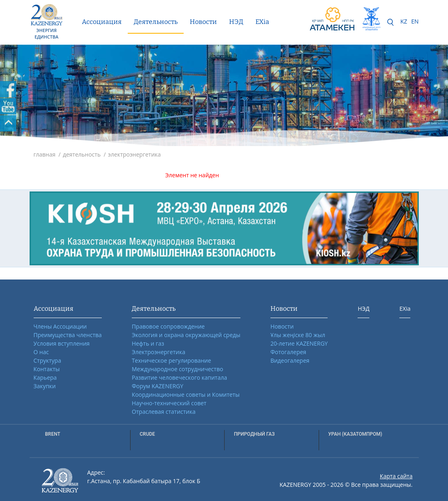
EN (415, 21)
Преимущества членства (68, 335)
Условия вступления (62, 343)
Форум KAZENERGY (158, 386)
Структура (47, 360)
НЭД (236, 22)
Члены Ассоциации (60, 326)
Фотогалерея (288, 352)
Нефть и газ (148, 343)
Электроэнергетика (159, 352)
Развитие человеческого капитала (179, 377)
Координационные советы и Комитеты (186, 395)
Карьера (45, 377)
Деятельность (156, 22)
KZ (404, 21)
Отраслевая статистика (164, 412)
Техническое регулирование (171, 360)
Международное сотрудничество (177, 369)
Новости (203, 22)
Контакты (47, 369)
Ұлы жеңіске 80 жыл (298, 335)
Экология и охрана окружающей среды (186, 335)
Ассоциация (102, 22)
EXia (262, 22)
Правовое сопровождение (168, 326)
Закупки (45, 386)
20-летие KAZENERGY (299, 343)
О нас (41, 352)
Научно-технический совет (169, 403)
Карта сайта (396, 476)
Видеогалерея (290, 360)
